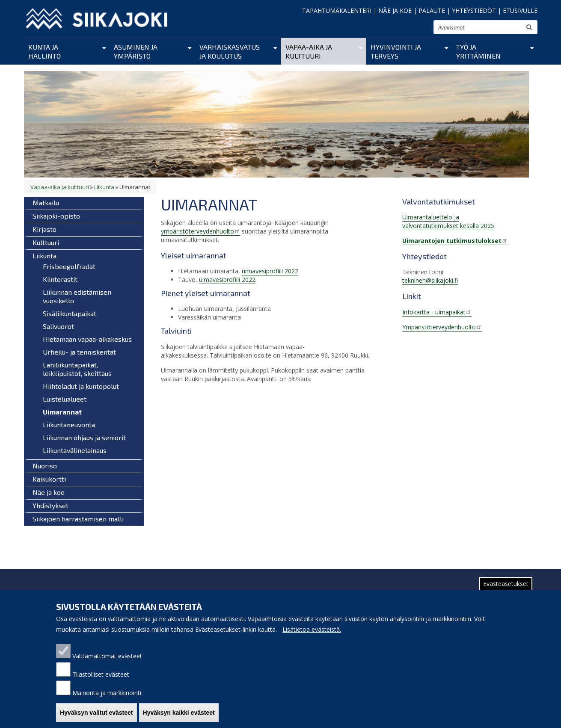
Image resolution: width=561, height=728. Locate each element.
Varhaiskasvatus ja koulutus (230, 51)
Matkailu (46, 203)
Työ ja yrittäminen (478, 51)
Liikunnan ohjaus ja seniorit (84, 437)
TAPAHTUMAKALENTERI (337, 10)
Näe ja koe (49, 492)
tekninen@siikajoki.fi (430, 280)
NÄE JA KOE (395, 10)
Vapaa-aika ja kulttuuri (309, 51)
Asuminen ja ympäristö (136, 51)
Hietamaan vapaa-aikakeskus (87, 339)
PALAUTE (432, 10)
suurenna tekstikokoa (423, 28)
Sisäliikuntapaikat (70, 313)
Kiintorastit (60, 279)
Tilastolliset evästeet (101, 676)
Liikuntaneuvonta (69, 425)
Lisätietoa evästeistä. (312, 632)
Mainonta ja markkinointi (107, 695)
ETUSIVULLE (520, 10)
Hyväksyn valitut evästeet (96, 715)
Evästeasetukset (506, 586)
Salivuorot (58, 326)
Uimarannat (62, 412)
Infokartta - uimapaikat (437, 312)
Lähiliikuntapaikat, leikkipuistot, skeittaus (77, 369)
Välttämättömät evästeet (107, 658)
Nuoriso (45, 466)
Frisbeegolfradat (69, 266)
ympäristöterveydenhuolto (200, 231)
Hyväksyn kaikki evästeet (179, 715)
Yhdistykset (50, 505)
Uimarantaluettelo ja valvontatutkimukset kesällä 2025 (448, 221)
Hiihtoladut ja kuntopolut (81, 386)
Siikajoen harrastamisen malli (78, 519)
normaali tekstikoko (411, 29)
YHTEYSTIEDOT (474, 10)
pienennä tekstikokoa (401, 30)
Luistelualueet (65, 399)
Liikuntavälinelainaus (75, 450)
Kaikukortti (49, 479)
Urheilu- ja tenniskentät (79, 352)
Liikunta (104, 187)
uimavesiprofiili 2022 (270, 271)
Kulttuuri (46, 242)
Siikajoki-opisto (56, 216)
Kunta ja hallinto (45, 51)
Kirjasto (45, 229)
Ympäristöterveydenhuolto (442, 327)
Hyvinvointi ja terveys (396, 51)
